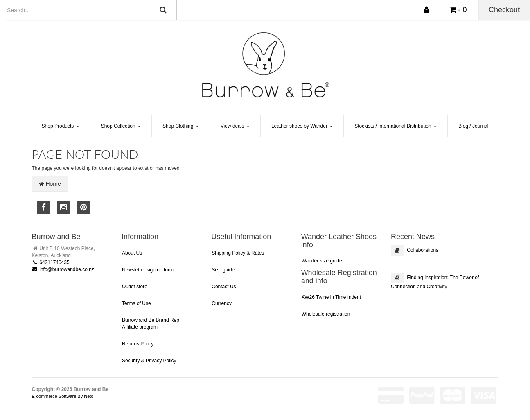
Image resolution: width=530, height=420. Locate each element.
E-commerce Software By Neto (63, 396)
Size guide (223, 270)
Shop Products (61, 126)
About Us (132, 253)
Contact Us (224, 287)
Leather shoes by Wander (302, 126)
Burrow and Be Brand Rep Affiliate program (151, 324)
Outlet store (135, 287)
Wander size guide (322, 261)
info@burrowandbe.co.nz (63, 269)
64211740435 (51, 262)
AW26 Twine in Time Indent (331, 297)
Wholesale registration (326, 314)
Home (50, 184)
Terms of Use (136, 303)
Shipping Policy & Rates (238, 253)
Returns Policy (138, 344)
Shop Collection (121, 126)
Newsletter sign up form (148, 270)
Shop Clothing (181, 126)
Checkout (504, 10)
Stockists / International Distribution (396, 126)
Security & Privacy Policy (149, 361)
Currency (222, 303)
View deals (235, 126)
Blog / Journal (473, 126)
